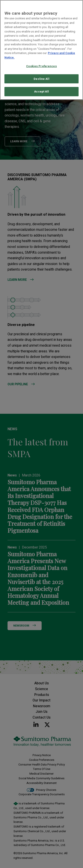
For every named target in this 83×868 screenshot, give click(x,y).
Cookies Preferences (41, 66)
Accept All (41, 91)
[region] (41, 50)
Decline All (41, 79)
